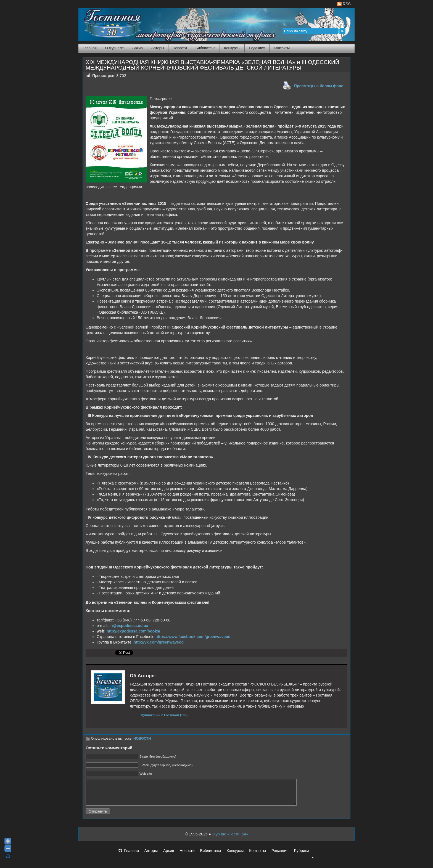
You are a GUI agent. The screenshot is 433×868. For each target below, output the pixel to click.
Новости (180, 48)
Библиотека (206, 48)
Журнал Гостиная (105, 23)
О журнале (114, 48)
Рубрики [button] (304, 857)
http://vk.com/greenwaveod (159, 642)
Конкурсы (232, 48)
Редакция (257, 48)
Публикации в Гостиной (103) (164, 715)
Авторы (158, 48)
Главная (90, 48)
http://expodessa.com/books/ (133, 631)
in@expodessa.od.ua (129, 626)
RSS (344, 4)
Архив (137, 48)
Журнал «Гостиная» (230, 839)
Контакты (282, 48)
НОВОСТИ (142, 739)
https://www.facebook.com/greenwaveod (193, 637)
